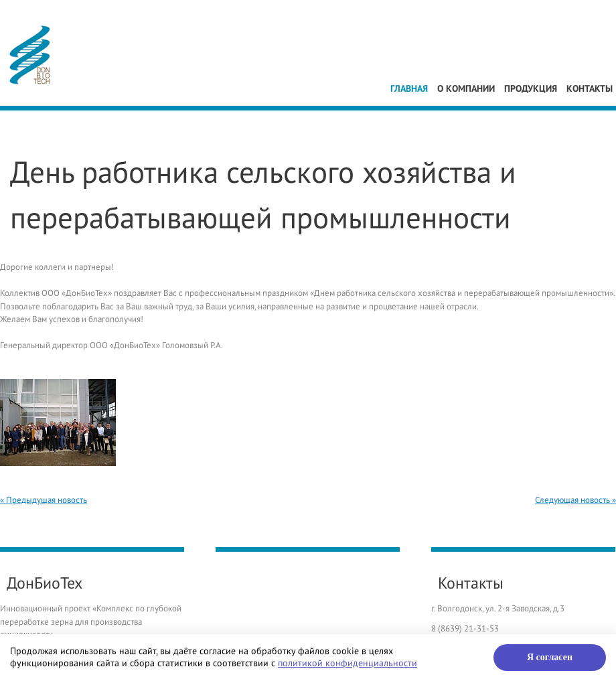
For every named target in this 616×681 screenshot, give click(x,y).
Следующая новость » (575, 500)
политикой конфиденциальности (348, 663)
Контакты (590, 89)
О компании (466, 89)
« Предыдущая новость (44, 500)
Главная (409, 89)
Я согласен (550, 657)
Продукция (531, 89)
